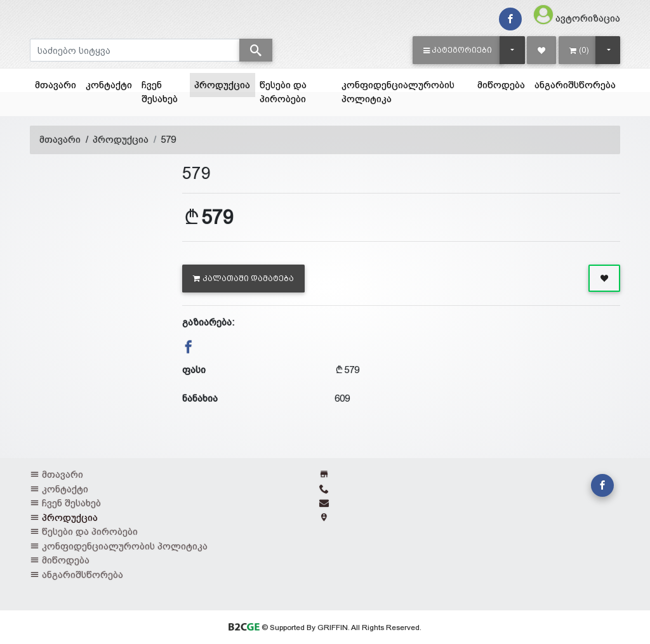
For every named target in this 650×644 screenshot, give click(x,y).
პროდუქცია (225, 84)
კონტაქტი (109, 85)
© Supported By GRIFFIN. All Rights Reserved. (325, 628)
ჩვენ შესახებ (160, 92)
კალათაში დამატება (243, 279)
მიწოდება (501, 85)
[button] (458, 50)
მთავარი (56, 85)
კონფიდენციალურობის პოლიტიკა (398, 92)
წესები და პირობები (283, 92)
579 (168, 139)
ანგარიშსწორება (575, 85)
